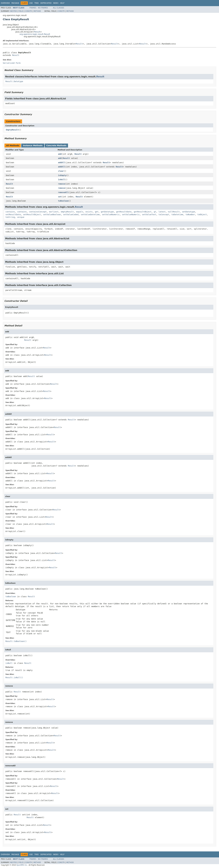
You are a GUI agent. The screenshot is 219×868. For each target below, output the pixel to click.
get (97, 212)
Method (37, 11)
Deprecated (46, 3)
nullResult (174, 212)
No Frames (43, 8)
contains (10, 212)
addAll (62, 163)
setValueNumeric (111, 214)
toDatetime (177, 214)
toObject (202, 214)
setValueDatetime (90, 214)
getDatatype (107, 212)
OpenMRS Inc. (22, 865)
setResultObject (32, 214)
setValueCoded (71, 214)
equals (80, 212)
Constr (28, 11)
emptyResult (67, 212)
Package (15, 3)
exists (89, 212)
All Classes (59, 8)
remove (62, 184)
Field (21, 11)
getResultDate (124, 212)
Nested (13, 11)
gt (155, 212)
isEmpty (62, 175)
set (60, 197)
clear (61, 171)
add (60, 154)
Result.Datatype (14, 81)
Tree (37, 3)
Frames (33, 8)
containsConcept (38, 212)
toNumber (190, 214)
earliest (54, 212)
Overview (5, 3)
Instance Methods (33, 146)
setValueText (149, 214)
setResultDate (13, 214)
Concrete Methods (56, 146)
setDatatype (188, 212)
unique (21, 217)
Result (37, 32)
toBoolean (63, 201)
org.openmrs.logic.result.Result (35, 34)
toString (10, 217)
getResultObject (143, 212)
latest (162, 212)
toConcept (164, 214)
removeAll (63, 192)
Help (62, 3)
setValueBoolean (52, 214)
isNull (62, 180)
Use (31, 3)
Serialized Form (12, 63)
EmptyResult (12, 130)
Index (56, 3)
